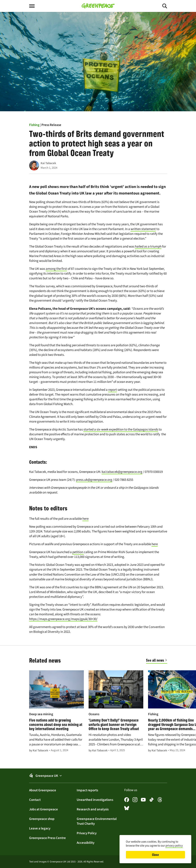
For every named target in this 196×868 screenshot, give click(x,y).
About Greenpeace (43, 790)
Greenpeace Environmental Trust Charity (97, 821)
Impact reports (87, 790)
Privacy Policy (87, 833)
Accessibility (86, 843)
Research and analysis (93, 809)
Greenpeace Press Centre (47, 838)
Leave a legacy (40, 828)
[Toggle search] (161, 6)
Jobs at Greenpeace (44, 809)
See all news (155, 660)
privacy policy (174, 846)
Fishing (34, 125)
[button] (98, 776)
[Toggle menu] (35, 6)
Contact (35, 800)
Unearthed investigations (95, 800)
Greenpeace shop (42, 819)
